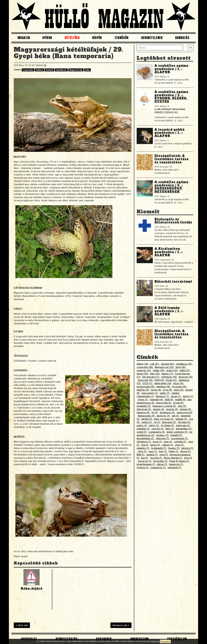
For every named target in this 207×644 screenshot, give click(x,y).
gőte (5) (182, 406)
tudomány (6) (157, 399)
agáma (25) (172, 370)
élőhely (40, 70)
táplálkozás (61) (184, 364)
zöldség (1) (168, 445)
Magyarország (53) (165, 367)
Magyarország (76, 70)
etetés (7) (143, 399)
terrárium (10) (180, 386)
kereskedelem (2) (146, 438)
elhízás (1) (162, 464)
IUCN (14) (160, 380)
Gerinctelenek (152, 38)
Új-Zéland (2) (168, 425)
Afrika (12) (172, 380)
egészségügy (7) (150, 393)
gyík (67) (155, 364)
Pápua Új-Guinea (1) (179, 461)
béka (87, 70)
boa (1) (145, 458)
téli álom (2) (184, 422)
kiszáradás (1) (161, 461)
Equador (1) (174, 448)
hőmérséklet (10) (163, 383)
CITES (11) (148, 383)
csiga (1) (180, 445)
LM (45, 65)
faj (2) (157, 422)
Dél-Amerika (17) (151, 377)
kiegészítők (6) (164, 403)
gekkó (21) (185, 370)
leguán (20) (143, 373)
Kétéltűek (72, 38)
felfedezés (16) (169, 377)
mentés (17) (168, 373)
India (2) (170, 428)
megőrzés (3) (163, 416)
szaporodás (28, 70)
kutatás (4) (159, 409)
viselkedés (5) (144, 406)
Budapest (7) (163, 396)
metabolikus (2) (184, 428)
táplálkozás (61, 70)
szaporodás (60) (145, 367)
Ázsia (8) (168, 390)
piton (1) (164, 454)
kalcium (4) (186, 409)
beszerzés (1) (145, 461)
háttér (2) (154, 425)
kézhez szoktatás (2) (177, 432)
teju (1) (145, 445)
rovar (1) (153, 451)
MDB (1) (141, 454)
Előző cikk (22, 625)
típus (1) (168, 441)
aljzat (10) (179, 383)
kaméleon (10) (164, 386)
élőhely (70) (143, 364)
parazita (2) (158, 428)
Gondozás (182, 38)
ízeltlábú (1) (180, 441)
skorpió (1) (186, 451)
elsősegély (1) (174, 467)
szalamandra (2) (157, 432)
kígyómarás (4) (168, 412)
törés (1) (143, 451)
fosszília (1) (156, 458)
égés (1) (163, 451)
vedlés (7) (165, 393)
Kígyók (97, 38)
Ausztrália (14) (146, 380)
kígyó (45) (181, 367)
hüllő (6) (169, 399)
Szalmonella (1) (159, 448)
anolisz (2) (142, 425)
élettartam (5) (144, 409)
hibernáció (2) (169, 422)
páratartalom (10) (146, 386)
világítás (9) (143, 390)
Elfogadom (165, 641)
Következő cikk (121, 625)
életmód (49, 70)
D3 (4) (155, 412)
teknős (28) (159, 370)
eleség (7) (176, 396)
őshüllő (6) (181, 399)
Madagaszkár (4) (147, 416)
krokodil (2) (177, 435)
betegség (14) (186, 377)
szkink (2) (142, 432)
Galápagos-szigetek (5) (165, 406)
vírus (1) (188, 458)
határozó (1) (187, 448)
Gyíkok (47, 38)
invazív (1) (155, 445)
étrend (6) (179, 403)
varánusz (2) (163, 435)
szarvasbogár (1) (180, 438)
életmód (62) (168, 364)
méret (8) (179, 390)
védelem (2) (182, 419)
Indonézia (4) (143, 412)
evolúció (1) (152, 454)
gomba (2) (147, 422)
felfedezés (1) (144, 441)
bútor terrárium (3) (164, 419)
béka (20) (155, 373)
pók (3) (176, 416)
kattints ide (155, 641)
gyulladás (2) (143, 428)
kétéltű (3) (147, 419)
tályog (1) (174, 451)
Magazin (24, 38)
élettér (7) (188, 396)
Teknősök (122, 38)
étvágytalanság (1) (146, 464)
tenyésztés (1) (176, 464)
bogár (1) (158, 441)
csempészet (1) (158, 467)
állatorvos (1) (163, 438)
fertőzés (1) (143, 467)
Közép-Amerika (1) (173, 458)
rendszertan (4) (184, 412)
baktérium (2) (183, 425)
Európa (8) (156, 390)
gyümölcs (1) (143, 448)
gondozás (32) (144, 370)
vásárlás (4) (172, 409)
